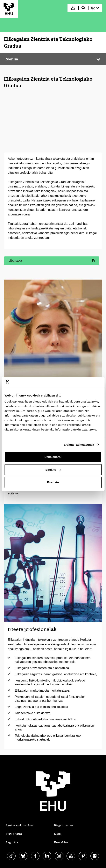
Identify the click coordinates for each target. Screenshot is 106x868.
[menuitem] (95, 8)
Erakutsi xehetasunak (79, 445)
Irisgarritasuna (64, 825)
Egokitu (53, 470)
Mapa (58, 834)
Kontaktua (61, 842)
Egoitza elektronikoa (20, 825)
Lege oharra (14, 834)
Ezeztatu (53, 482)
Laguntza (12, 842)
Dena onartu (53, 457)
